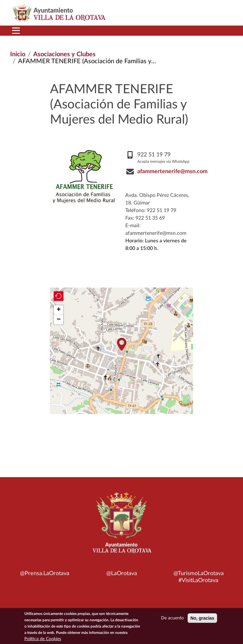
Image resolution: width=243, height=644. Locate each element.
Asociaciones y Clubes (64, 54)
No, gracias (202, 619)
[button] (121, 344)
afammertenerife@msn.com (172, 172)
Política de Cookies (43, 640)
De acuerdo (172, 619)
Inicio (18, 54)
